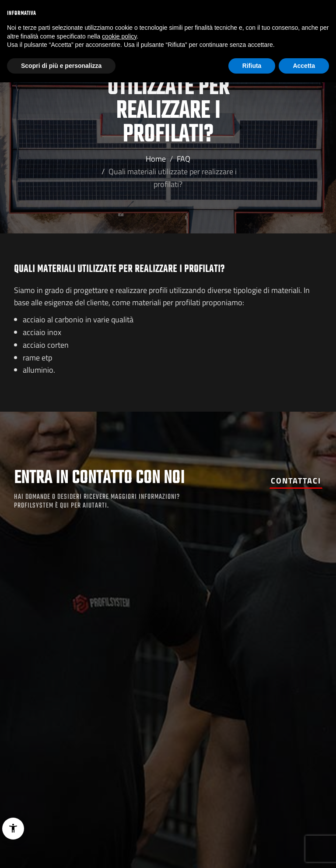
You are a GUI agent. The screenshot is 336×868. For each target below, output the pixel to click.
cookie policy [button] (119, 36)
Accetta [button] (304, 66)
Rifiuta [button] (252, 66)
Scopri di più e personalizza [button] (61, 66)
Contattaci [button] (296, 481)
